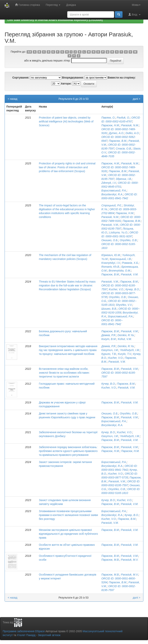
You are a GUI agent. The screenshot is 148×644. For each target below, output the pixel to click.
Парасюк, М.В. (110, 560)
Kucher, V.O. (116, 289)
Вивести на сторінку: (122, 78)
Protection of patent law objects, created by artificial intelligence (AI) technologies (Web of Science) (66, 121)
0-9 (29, 52)
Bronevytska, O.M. (120, 271)
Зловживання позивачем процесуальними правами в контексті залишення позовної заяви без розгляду (69, 515)
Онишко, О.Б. (110, 240)
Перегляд (53, 5)
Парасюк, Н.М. (111, 125)
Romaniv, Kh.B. (111, 267)
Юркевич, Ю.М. (111, 255)
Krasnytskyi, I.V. (111, 263)
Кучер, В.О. (133, 289)
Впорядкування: (73, 78)
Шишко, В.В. (109, 309)
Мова (136, 5)
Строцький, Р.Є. (112, 205)
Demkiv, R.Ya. (126, 335)
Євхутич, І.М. (110, 350)
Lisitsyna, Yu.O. (119, 232)
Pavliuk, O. (123, 118)
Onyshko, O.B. (129, 240)
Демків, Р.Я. (109, 335)
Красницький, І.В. (121, 259)
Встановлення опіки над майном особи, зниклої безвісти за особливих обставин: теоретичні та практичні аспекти (64, 373)
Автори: (66, 84)
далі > (137, 99)
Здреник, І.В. (124, 179)
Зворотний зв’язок (49, 635)
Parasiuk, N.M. (130, 125)
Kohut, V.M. (125, 339)
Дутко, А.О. (116, 133)
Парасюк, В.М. (118, 141)
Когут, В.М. (109, 339)
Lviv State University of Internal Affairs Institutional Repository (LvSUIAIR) (55, 20)
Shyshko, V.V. (124, 305)
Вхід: (134, 14)
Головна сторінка (27, 5)
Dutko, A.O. (132, 133)
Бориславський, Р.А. (114, 190)
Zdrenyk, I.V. (109, 183)
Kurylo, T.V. (125, 354)
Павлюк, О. (108, 118)
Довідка (71, 5)
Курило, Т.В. (109, 354)
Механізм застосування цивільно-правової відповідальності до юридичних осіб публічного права (68, 534)
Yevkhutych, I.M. (130, 350)
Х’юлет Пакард (26, 635)
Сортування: (21, 78)
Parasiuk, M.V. (130, 560)
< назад (13, 99)
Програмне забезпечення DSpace (24, 631)
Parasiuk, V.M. (110, 225)
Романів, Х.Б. (130, 263)
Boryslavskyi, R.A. (112, 194)
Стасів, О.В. (124, 149)
